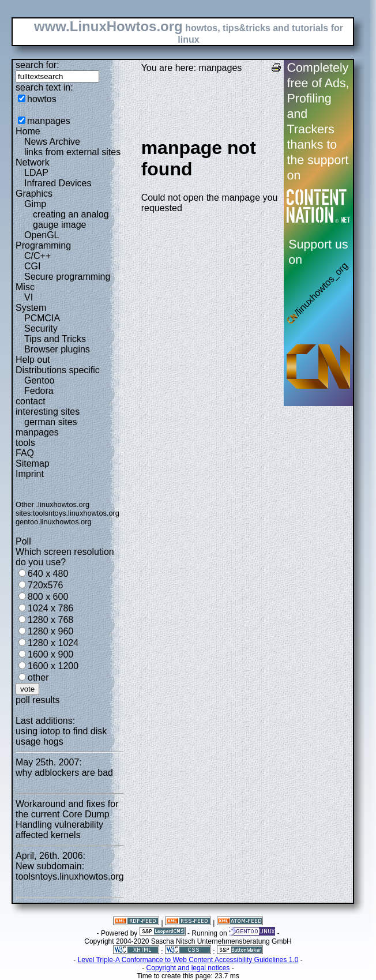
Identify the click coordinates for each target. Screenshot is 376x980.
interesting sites (48, 412)
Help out (33, 360)
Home (28, 131)
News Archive (52, 142)
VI (29, 297)
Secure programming (67, 277)
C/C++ (37, 256)
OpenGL (42, 235)
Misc (25, 287)
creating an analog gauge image (71, 219)
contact (31, 401)
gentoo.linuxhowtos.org (54, 522)
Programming (43, 245)
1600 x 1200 (53, 666)
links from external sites (72, 152)
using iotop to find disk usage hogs (61, 736)
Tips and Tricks (55, 339)
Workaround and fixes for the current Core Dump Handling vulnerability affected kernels (67, 819)
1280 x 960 (50, 631)
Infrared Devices (58, 183)
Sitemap (33, 463)
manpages (49, 121)
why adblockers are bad (64, 773)
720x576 (45, 585)
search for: (37, 65)
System (31, 308)
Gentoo (39, 380)
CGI (32, 266)
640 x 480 (48, 574)
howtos (42, 99)
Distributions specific (58, 370)
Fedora (39, 391)
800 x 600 (48, 597)
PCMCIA (42, 318)
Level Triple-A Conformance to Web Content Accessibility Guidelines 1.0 (188, 960)
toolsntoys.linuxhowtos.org (76, 513)
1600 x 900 (50, 654)
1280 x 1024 (53, 643)
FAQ (25, 453)
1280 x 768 (50, 620)
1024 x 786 (50, 608)
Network (33, 162)
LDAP (36, 173)
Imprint (30, 474)
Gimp (35, 204)
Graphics (34, 194)
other (38, 677)
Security (41, 328)
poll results (37, 700)
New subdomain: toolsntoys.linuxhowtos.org (70, 871)
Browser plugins (57, 349)
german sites (51, 422)
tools (25, 443)
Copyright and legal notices (188, 968)
